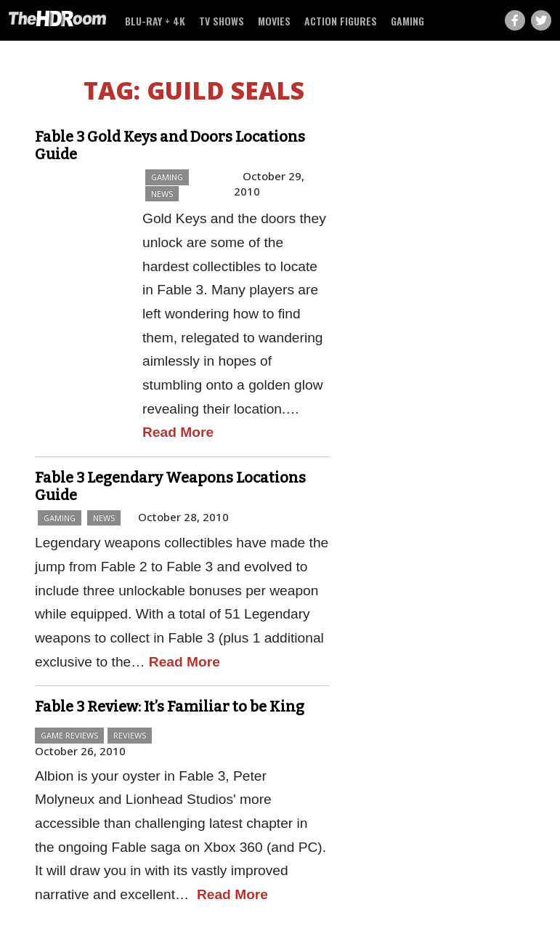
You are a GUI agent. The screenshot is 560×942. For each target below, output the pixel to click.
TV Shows (222, 21)
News (162, 194)
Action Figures (341, 21)
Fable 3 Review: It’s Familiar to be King (170, 706)
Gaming (407, 21)
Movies (274, 21)
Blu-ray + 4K (155, 21)
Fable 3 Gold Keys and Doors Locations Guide (170, 145)
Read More (178, 432)
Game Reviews (69, 735)
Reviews (130, 735)
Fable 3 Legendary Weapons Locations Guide (170, 486)
